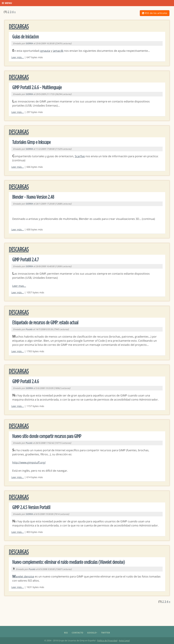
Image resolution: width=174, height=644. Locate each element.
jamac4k (58, 51)
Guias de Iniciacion (25, 37)
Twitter (106, 633)
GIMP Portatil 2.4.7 (25, 260)
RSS (66, 633)
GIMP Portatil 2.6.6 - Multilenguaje (37, 88)
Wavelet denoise (23, 576)
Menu (7, 3)
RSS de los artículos (155, 13)
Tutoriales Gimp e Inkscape (31, 142)
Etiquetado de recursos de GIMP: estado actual (45, 323)
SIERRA (29, 43)
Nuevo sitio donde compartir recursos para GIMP (47, 436)
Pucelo (29, 329)
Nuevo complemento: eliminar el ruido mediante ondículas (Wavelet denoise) (69, 562)
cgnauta (45, 51)
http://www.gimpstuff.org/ (29, 462)
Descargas (19, 27)
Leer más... (18, 57)
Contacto (77, 633)
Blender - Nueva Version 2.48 (33, 197)
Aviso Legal (124, 641)
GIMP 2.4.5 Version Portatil (31, 508)
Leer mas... (19, 286)
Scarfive (80, 156)
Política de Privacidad (107, 641)
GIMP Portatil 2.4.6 (26, 382)
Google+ (92, 633)
